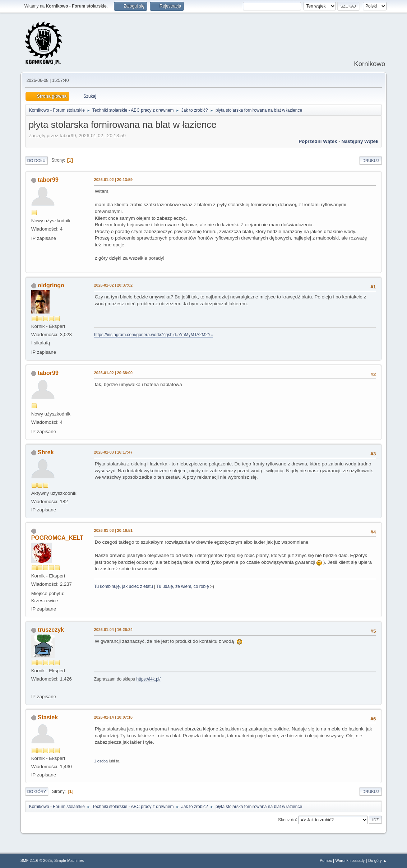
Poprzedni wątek (318, 141)
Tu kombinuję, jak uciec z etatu (124, 586)
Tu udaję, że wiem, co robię (182, 586)
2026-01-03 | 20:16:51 (113, 530)
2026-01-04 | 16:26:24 (113, 630)
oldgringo (51, 285)
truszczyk (51, 630)
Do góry (37, 792)
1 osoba (101, 761)
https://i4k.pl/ (149, 679)
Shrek (46, 452)
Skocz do (287, 820)
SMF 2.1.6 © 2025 (36, 860)
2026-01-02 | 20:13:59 (113, 180)
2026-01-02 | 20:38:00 (113, 373)
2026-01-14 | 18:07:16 (113, 717)
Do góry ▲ (377, 860)
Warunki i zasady (350, 860)
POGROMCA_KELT (57, 538)
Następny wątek (360, 141)
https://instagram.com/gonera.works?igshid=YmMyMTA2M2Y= (154, 335)
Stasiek (48, 717)
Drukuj (371, 161)
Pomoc (326, 860)
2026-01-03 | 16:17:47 (113, 452)
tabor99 (48, 180)
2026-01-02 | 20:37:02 (113, 285)
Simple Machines (69, 860)
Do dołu (36, 161)
